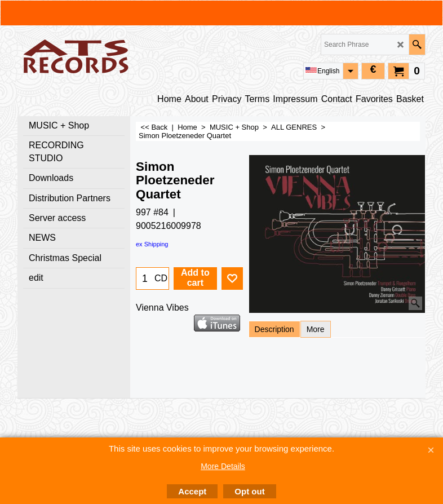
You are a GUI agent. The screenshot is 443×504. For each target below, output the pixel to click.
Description (274, 329)
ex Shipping (152, 244)
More (316, 329)
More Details (223, 466)
